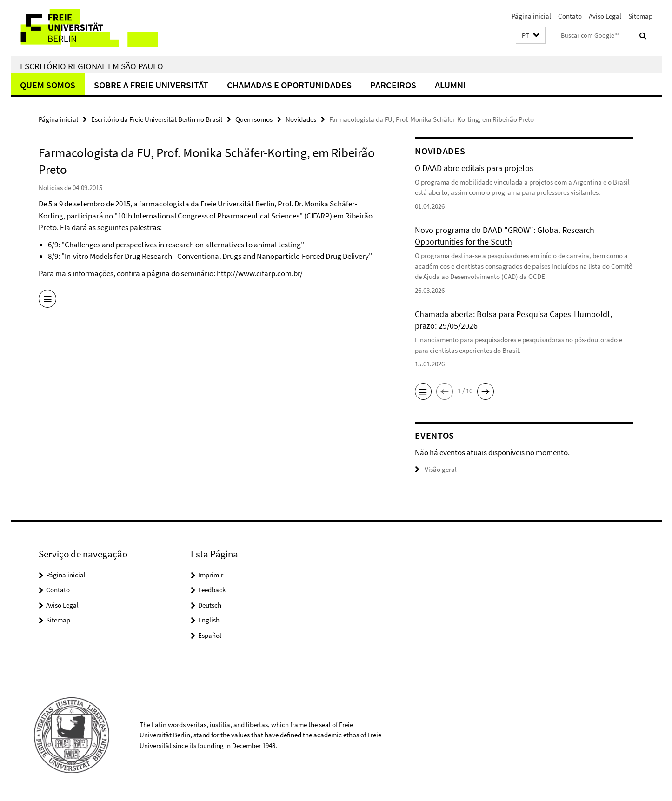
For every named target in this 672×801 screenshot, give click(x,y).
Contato (570, 16)
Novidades (301, 119)
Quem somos (48, 85)
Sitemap (640, 16)
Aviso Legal (605, 16)
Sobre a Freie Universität (151, 85)
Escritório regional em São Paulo (92, 66)
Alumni (450, 85)
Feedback (212, 590)
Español (210, 635)
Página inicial (531, 16)
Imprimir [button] (211, 575)
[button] (531, 36)
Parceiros (393, 85)
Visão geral (436, 469)
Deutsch (210, 605)
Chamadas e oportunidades (289, 85)
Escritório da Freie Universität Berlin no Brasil (157, 119)
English (209, 620)
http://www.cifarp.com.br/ (260, 273)
